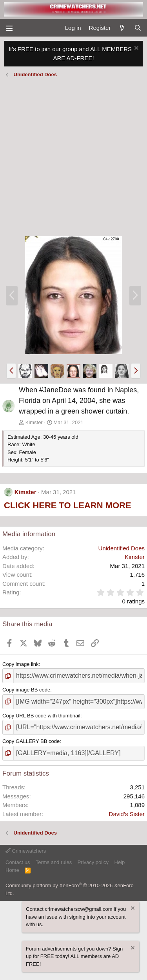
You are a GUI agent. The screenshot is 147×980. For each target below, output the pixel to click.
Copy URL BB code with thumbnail (41, 716)
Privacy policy (93, 862)
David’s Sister (127, 814)
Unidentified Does (122, 548)
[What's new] (122, 28)
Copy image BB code (26, 690)
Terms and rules (54, 862)
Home (12, 870)
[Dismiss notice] (135, 49)
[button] (11, 371)
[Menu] (9, 28)
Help (120, 862)
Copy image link (21, 664)
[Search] (138, 28)
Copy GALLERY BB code (31, 741)
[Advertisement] (73, 158)
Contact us (18, 862)
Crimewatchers (26, 851)
